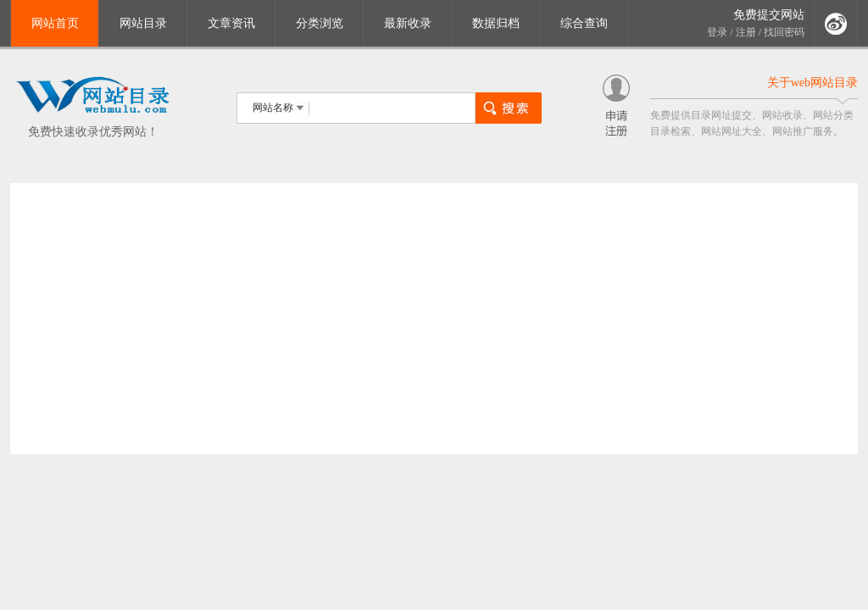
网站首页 (55, 23)
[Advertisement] (434, 319)
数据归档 (496, 23)
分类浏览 (320, 23)
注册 (746, 32)
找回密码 (784, 32)
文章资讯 (231, 23)
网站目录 (143, 23)
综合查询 (584, 23)
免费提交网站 (769, 15)
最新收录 (408, 23)
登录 (717, 32)
